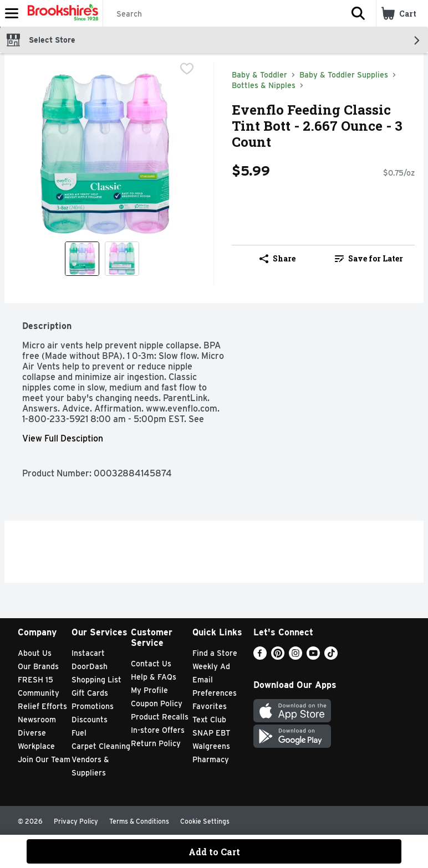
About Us (35, 653)
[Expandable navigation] (12, 13)
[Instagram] (295, 657)
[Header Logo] (61, 13)
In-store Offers (158, 730)
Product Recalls (160, 717)
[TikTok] (331, 657)
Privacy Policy (76, 821)
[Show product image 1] (82, 259)
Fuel (79, 733)
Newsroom (37, 720)
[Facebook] (260, 657)
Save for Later (369, 258)
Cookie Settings (205, 821)
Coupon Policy (157, 703)
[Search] (222, 14)
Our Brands (38, 666)
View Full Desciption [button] (63, 438)
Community (39, 693)
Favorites (210, 706)
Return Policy (156, 743)
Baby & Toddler (259, 75)
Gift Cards (90, 693)
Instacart (88, 653)
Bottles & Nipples (264, 85)
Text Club (209, 720)
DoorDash (90, 666)
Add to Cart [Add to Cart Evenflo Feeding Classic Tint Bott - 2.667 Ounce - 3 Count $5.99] (214, 852)
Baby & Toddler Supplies (344, 75)
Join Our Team (44, 759)
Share (277, 258)
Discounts (90, 720)
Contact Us (151, 664)
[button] (358, 13)
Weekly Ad (211, 666)
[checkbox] (187, 70)
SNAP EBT (212, 733)
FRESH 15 (35, 680)
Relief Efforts (42, 706)
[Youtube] (313, 657)
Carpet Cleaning (101, 746)
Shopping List (96, 680)
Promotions (93, 706)
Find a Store (215, 653)
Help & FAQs (154, 677)
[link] (369, 259)
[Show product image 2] (122, 259)
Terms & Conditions (139, 821)
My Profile (149, 690)
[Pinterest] (278, 657)
